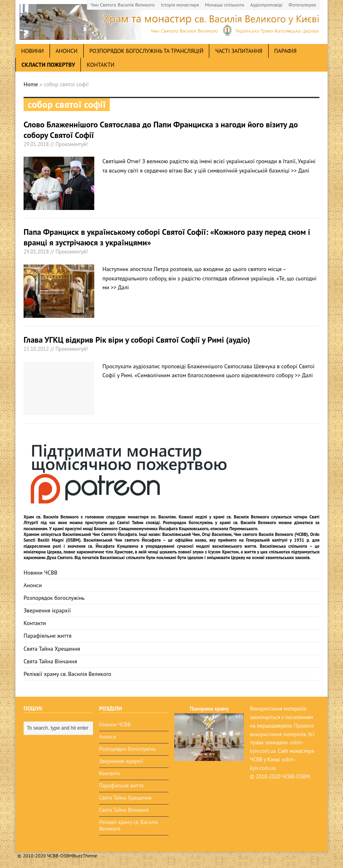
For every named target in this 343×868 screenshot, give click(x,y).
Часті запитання (239, 51)
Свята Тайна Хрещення (52, 649)
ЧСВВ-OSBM (296, 777)
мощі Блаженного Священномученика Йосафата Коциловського (146, 529)
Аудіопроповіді (266, 5)
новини (33, 51)
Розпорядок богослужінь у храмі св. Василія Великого (220, 523)
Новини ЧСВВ (40, 573)
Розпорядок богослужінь (54, 598)
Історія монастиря (180, 5)
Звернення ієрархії (47, 610)
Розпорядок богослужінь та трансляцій (147, 51)
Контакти (100, 65)
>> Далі (300, 171)
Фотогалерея (302, 5)
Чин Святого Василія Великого (123, 5)
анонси (67, 51)
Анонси (33, 585)
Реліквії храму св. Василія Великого (67, 674)
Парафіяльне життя (48, 636)
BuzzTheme (85, 856)
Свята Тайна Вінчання (50, 661)
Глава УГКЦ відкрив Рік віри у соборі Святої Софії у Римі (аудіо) (137, 340)
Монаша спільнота (224, 5)
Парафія (285, 51)
